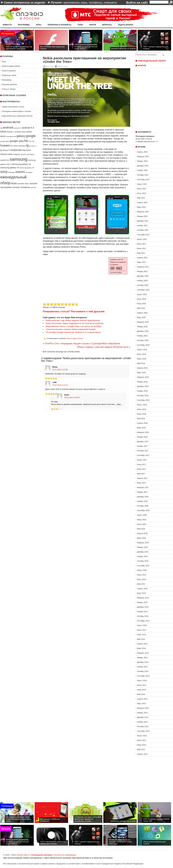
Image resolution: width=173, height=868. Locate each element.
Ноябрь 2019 (142, 336)
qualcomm (5, 160)
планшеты (110, 2)
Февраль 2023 (143, 157)
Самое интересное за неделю (24, 2)
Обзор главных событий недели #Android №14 (103, 347)
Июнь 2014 (142, 635)
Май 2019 (141, 363)
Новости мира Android (11, 66)
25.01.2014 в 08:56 (72, 398)
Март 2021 (141, 262)
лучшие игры (23, 183)
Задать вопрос (126, 25)
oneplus (16, 154)
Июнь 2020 (142, 304)
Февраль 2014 (143, 653)
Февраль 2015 (143, 598)
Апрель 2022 (142, 203)
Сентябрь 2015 (143, 566)
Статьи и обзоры (9, 89)
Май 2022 (141, 198)
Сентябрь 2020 (143, 290)
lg (27, 145)
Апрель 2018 (142, 423)
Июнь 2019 (142, 359)
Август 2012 (142, 736)
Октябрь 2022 (143, 175)
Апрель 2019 (142, 368)
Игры (39, 25)
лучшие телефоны (21, 187)
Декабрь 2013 (143, 662)
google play (17, 141)
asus (3, 136)
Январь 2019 (142, 382)
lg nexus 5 (5, 150)
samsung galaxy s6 (27, 168)
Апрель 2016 (142, 533)
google (31, 136)
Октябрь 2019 (143, 340)
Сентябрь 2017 (143, 455)
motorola (16, 150)
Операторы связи (9, 75)
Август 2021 (142, 239)
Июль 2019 (142, 354)
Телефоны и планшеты (59, 25)
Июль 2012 (142, 740)
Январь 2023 (142, 161)
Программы (24, 25)
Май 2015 (141, 584)
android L (10, 132)
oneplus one (25, 154)
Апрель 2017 (142, 478)
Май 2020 (141, 308)
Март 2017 (141, 483)
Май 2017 (141, 474)
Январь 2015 (142, 602)
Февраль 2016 (143, 543)
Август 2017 (142, 460)
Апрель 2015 (142, 589)
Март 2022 (141, 207)
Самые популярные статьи (13, 107)
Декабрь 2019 (143, 331)
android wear (20, 132)
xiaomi (20, 172)
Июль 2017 (142, 465)
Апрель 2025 (142, 152)
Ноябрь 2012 (142, 722)
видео (30, 172)
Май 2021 (141, 253)
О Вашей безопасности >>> (147, 142)
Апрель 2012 (142, 754)
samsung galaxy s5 (10, 168)
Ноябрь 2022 (142, 170)
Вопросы (107, 25)
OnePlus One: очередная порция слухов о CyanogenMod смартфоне (82, 343)
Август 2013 (142, 681)
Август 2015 (142, 570)
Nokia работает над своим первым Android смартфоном (73, 320)
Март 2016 (141, 538)
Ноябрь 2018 (142, 391)
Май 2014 (141, 639)
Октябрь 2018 (143, 396)
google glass (5, 141)
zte (26, 172)
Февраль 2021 (143, 267)
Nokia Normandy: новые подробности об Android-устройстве (75, 323)
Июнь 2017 (142, 469)
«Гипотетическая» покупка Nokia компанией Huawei (71, 329)
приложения (71, 2)
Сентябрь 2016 (143, 511)
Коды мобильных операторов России (17, 116)
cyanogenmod (11, 136)
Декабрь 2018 (143, 386)
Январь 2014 (142, 658)
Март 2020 (141, 317)
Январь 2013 (142, 713)
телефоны (95, 2)
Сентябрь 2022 (143, 180)
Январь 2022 (142, 216)
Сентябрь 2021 (143, 235)
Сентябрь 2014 (143, 621)
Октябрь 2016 (143, 506)
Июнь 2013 (142, 690)
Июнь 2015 (142, 579)
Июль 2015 (142, 575)
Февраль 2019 (143, 377)
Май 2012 (141, 750)
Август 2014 (142, 625)
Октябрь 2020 (143, 285)
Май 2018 (141, 419)
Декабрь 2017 (143, 442)
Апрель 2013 (142, 699)
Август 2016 (142, 515)
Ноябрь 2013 (142, 667)
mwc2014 (26, 150)
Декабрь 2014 (143, 607)
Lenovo (22, 146)
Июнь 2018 (142, 414)
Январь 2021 (142, 271)
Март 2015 (141, 593)
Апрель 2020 (142, 313)
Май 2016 (141, 529)
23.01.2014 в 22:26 (60, 370)
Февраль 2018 (143, 432)
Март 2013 (141, 704)
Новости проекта (9, 71)
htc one (32, 141)
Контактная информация (65, 855)
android (8, 127)
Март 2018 (141, 428)
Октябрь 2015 (143, 561)
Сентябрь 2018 (143, 400)
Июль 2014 (142, 630)
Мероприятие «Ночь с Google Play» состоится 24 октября (73, 326)
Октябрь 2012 (143, 727)
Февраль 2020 (143, 322)
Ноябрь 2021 (142, 226)
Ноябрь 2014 (142, 612)
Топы (80, 25)
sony (4, 172)
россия (34, 187)
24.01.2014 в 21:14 (60, 385)
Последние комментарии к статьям (16, 111)
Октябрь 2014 (143, 616)
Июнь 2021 (142, 249)
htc (26, 141)
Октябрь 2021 (143, 230)
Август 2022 (142, 184)
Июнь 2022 (142, 193)
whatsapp (11, 172)
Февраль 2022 (143, 212)
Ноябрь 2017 (142, 446)
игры (84, 2)
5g (1, 128)
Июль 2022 (142, 189)
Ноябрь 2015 (142, 556)
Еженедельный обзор (152, 61)
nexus (4, 154)
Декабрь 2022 (143, 166)
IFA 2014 (14, 146)
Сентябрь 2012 (143, 731)
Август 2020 (142, 294)
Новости (7, 25)
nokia (10, 154)
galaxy (21, 136)
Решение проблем (9, 85)
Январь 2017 (142, 492)
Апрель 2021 (142, 258)
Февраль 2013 (143, 708)
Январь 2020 (142, 327)
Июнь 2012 (142, 745)
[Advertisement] (68, 281)
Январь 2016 (142, 547)
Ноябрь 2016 (142, 501)
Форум (93, 25)
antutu (29, 132)
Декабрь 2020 (143, 276)
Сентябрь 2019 (143, 345)
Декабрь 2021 (143, 221)
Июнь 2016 (142, 524)
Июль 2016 (142, 520)
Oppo (32, 154)
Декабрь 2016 (143, 497)
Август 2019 (142, 350)
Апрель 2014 (142, 644)
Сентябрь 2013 (143, 676)
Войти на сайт (137, 2)
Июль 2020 (142, 299)
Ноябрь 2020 (142, 281)
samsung (19, 159)
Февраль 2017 (143, 488)
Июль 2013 (142, 685)
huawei (5, 145)
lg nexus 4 (33, 146)
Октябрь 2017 (143, 451)
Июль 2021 (142, 244)
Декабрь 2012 (143, 717)
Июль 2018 (142, 409)
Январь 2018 (142, 437)
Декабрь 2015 (143, 552)
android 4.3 (18, 128)
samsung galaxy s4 (21, 164)
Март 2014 (141, 648)
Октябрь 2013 (143, 671)
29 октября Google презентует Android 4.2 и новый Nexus (73, 332)
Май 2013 (141, 694)
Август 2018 (142, 405)
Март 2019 (141, 373)
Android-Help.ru (23, 855)
